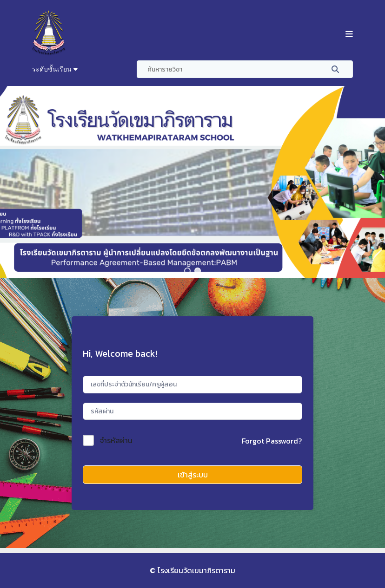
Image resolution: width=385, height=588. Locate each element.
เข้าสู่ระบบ (193, 475)
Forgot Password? (272, 441)
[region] (192, 182)
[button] (187, 271)
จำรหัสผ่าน (116, 440)
